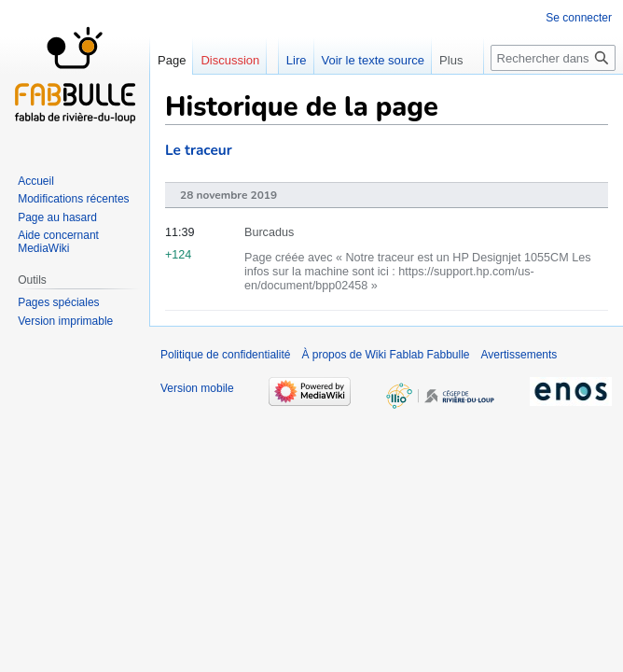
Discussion (230, 60)
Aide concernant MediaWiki (58, 242)
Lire (297, 60)
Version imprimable (65, 321)
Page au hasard (57, 217)
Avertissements (519, 355)
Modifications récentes (73, 199)
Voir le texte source (374, 60)
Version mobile (197, 388)
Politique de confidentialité (225, 355)
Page (172, 60)
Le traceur (199, 150)
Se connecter (579, 18)
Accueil (36, 181)
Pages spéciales (58, 302)
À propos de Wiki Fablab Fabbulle (385, 355)
